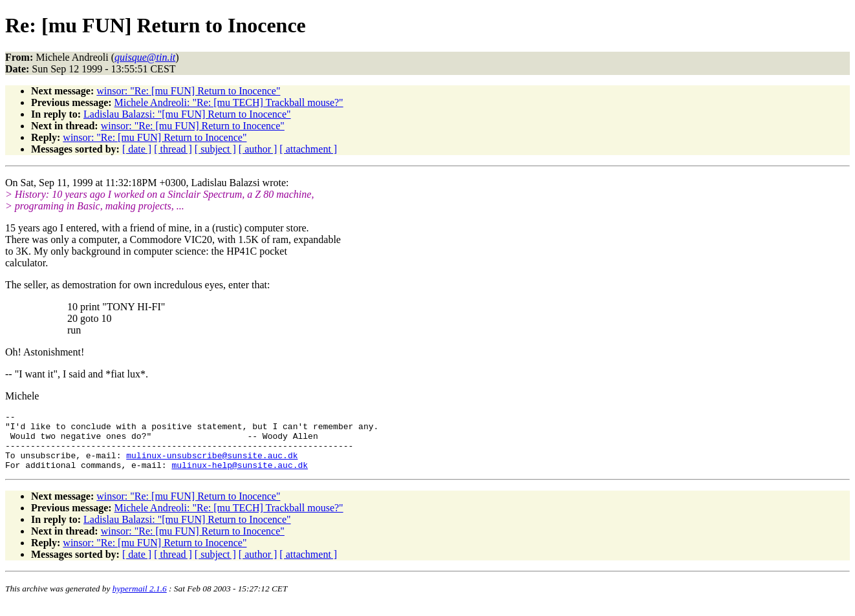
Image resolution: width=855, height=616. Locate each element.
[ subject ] (215, 149)
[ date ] (137, 149)
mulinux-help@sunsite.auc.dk (240, 476)
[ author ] (258, 149)
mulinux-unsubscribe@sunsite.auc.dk (212, 465)
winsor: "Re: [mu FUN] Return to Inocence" (188, 91)
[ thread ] (173, 149)
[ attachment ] (308, 149)
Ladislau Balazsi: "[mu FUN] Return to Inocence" (187, 114)
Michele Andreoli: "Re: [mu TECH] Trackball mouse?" (229, 102)
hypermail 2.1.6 (140, 600)
